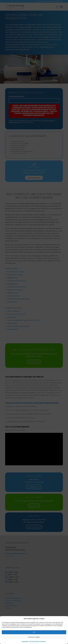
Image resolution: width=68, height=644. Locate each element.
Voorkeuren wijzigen (34, 637)
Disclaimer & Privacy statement (38, 641)
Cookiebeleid (25, 641)
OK (34, 632)
